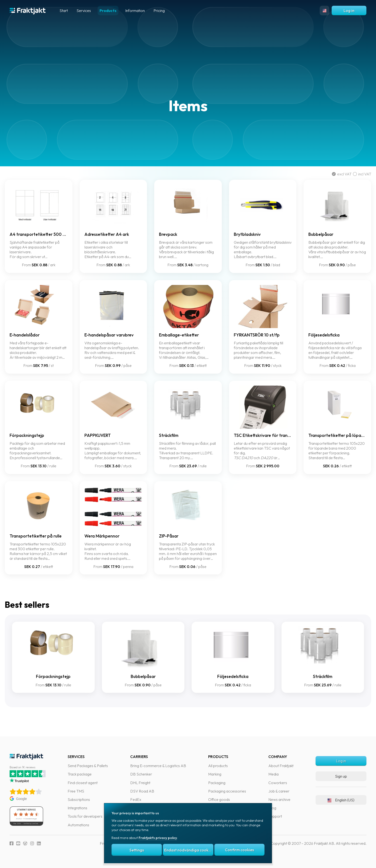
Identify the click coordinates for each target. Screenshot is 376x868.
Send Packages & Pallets (88, 861)
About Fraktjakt (281, 861)
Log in (349, 11)
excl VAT (338, 174)
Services (84, 11)
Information (135, 11)
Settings (137, 850)
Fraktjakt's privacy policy (158, 838)
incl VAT (357, 174)
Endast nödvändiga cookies (189, 850)
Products (108, 11)
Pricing (159, 11)
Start (64, 11)
